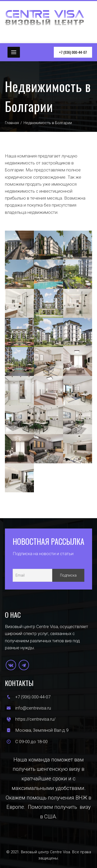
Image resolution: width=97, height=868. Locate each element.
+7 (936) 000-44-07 (73, 52)
